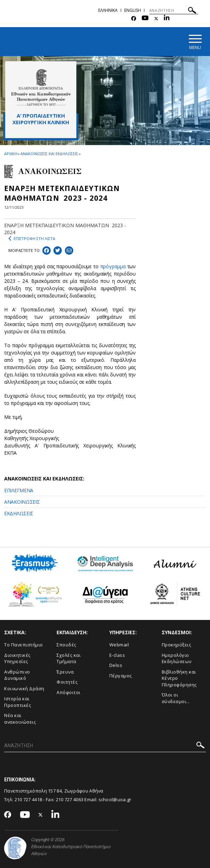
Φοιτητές (67, 682)
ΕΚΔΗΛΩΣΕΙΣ (19, 513)
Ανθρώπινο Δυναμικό (17, 675)
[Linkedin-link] (167, 19)
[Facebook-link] (134, 19)
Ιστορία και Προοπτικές (18, 702)
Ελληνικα (108, 10)
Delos (116, 665)
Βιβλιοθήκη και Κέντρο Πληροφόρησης (179, 678)
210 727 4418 (28, 799)
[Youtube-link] (145, 19)
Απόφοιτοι (69, 692)
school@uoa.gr (115, 799)
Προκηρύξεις (177, 645)
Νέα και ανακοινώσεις (20, 719)
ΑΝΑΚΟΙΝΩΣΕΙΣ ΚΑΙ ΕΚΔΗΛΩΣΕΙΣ (49, 154)
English (133, 10)
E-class (117, 655)
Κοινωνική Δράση (24, 688)
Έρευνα (65, 672)
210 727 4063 (70, 799)
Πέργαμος (121, 676)
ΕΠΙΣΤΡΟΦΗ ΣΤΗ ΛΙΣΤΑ (32, 239)
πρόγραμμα (113, 266)
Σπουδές (66, 645)
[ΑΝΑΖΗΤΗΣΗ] (174, 10)
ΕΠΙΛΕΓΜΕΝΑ (19, 490)
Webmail (119, 645)
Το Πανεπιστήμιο (24, 645)
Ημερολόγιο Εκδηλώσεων (177, 658)
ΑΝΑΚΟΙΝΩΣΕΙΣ (22, 502)
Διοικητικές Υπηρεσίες (17, 658)
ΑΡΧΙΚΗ (11, 154)
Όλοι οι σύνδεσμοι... (176, 698)
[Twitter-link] (156, 19)
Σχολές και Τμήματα (69, 658)
